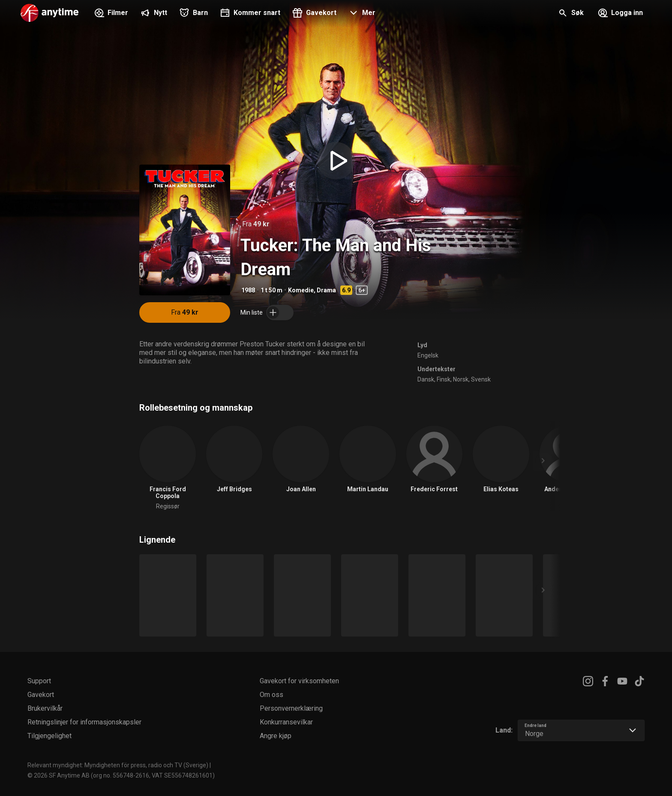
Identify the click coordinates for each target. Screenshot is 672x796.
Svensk (481, 379)
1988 (248, 290)
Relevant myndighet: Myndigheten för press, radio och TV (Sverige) (118, 765)
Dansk (426, 379)
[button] (361, 14)
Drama (326, 290)
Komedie (301, 290)
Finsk (444, 379)
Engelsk (428, 355)
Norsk (461, 379)
